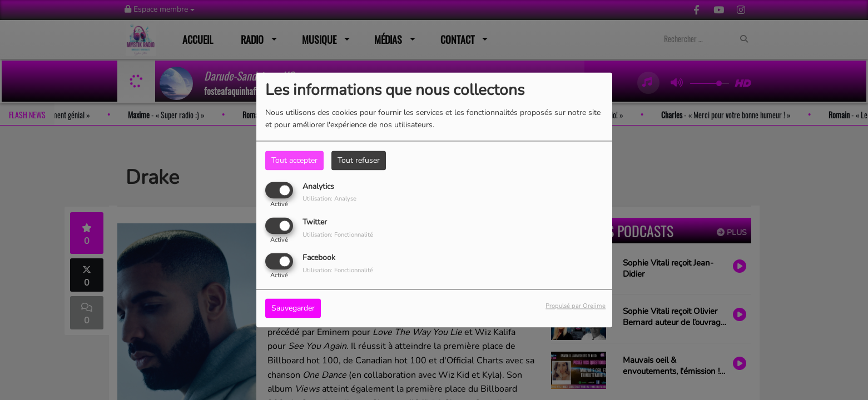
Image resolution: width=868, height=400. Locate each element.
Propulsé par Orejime (576, 306)
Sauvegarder (293, 309)
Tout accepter (294, 160)
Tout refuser (359, 160)
